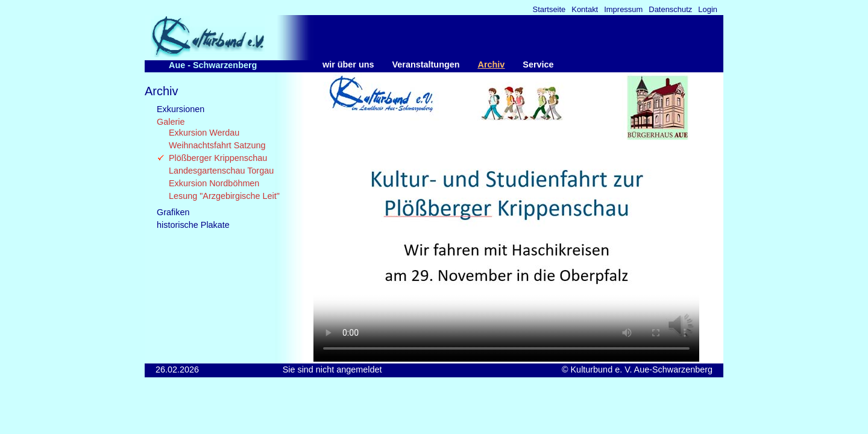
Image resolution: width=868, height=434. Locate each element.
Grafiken (173, 212)
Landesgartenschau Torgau (221, 171)
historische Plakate (193, 225)
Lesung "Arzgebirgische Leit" (224, 196)
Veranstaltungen (426, 64)
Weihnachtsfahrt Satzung (217, 145)
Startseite (549, 10)
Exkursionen (181, 109)
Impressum (623, 10)
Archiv (492, 64)
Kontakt (585, 10)
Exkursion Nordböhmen (214, 183)
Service (538, 64)
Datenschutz (670, 10)
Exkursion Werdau (204, 133)
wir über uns (348, 64)
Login (708, 10)
